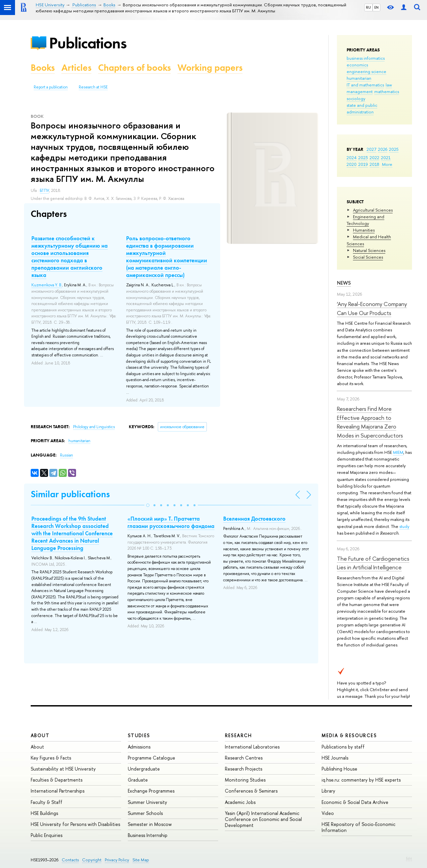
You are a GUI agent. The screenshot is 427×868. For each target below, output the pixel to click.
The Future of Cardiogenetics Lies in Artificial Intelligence (373, 563)
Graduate (138, 780)
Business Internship (148, 835)
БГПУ (44, 191)
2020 (352, 164)
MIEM (398, 452)
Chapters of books (134, 68)
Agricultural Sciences (373, 210)
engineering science (366, 71)
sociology (356, 98)
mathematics (387, 91)
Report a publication (51, 87)
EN (376, 7)
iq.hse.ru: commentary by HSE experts (361, 780)
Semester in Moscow (150, 824)
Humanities (364, 230)
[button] (148, 505)
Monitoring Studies (245, 780)
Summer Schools (145, 813)
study (404, 526)
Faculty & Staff (47, 802)
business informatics (366, 58)
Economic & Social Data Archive (355, 802)
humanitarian (359, 78)
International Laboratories (252, 747)
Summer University (147, 802)
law (389, 85)
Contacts (70, 860)
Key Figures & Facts (51, 758)
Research (239, 735)
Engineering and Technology (365, 220)
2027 (371, 149)
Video (328, 813)
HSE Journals (335, 758)
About (40, 735)
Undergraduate (144, 769)
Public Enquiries (47, 835)
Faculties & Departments (57, 780)
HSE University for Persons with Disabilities (75, 824)
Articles (76, 68)
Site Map (141, 860)
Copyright (92, 860)
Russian (67, 455)
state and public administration (362, 108)
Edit (409, 858)
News (344, 283)
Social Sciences (368, 257)
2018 (374, 164)
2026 (383, 149)
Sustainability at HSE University (63, 769)
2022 (374, 158)
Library (328, 791)
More (387, 164)
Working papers (210, 68)
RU (368, 7)
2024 (352, 158)
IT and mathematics (365, 85)
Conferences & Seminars (251, 791)
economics (357, 65)
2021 (386, 158)
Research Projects (244, 769)
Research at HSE (93, 87)
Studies (139, 735)
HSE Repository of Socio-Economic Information (358, 827)
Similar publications (70, 494)
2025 (394, 149)
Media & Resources (349, 735)
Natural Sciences (369, 250)
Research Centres (244, 758)
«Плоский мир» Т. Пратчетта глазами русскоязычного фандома (171, 522)
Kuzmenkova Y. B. (47, 285)
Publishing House (339, 769)
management (360, 91)
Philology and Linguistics (94, 427)
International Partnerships (58, 791)
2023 (363, 158)
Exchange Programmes (151, 791)
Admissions (139, 747)
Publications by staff (343, 747)
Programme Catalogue (151, 758)
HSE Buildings (44, 813)
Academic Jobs (240, 802)
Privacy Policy (117, 860)
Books (43, 68)
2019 (363, 164)
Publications (88, 43)
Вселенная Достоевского (254, 519)
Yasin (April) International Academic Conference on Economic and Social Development (263, 819)
